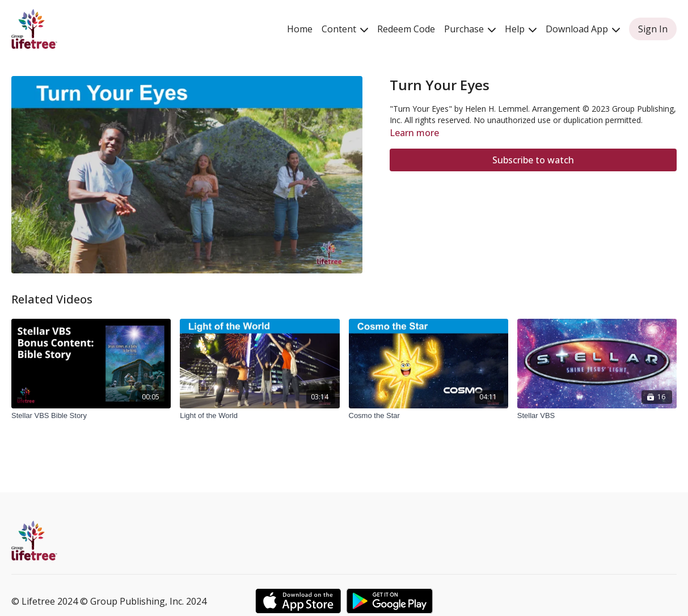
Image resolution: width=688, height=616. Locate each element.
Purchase (470, 29)
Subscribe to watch (533, 160)
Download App (583, 29)
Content (345, 29)
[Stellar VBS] (597, 416)
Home (300, 29)
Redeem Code (406, 29)
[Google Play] (390, 601)
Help (521, 29)
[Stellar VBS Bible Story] (91, 416)
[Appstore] (298, 601)
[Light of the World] (259, 416)
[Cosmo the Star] (429, 416)
